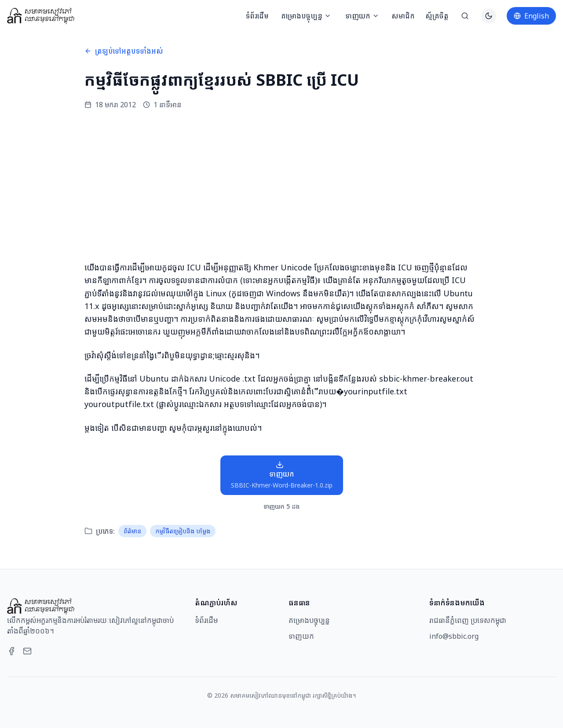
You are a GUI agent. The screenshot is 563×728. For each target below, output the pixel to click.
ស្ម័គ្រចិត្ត (437, 16)
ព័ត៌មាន (132, 531)
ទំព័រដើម (257, 16)
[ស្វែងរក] (465, 16)
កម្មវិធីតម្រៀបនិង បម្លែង (183, 531)
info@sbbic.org (454, 636)
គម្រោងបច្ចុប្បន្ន (306, 16)
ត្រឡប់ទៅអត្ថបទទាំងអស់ (124, 51)
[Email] (27, 651)
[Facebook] (11, 651)
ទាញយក (362, 16)
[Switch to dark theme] (489, 16)
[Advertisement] (281, 186)
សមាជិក (403, 16)
